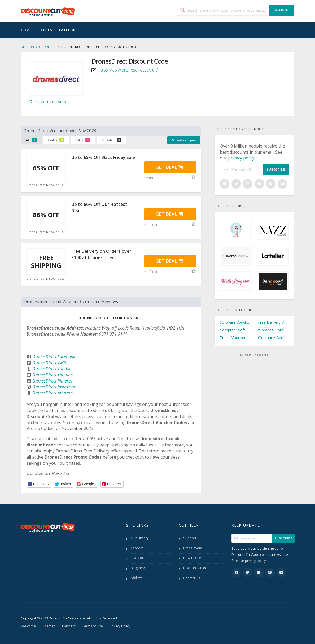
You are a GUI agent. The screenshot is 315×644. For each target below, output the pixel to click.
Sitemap (49, 626)
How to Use (192, 558)
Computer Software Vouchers (235, 330)
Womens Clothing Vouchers (273, 330)
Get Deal (170, 167)
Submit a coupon (184, 140)
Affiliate (137, 578)
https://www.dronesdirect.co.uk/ (128, 70)
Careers (137, 548)
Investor (137, 558)
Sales (83, 140)
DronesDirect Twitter (51, 363)
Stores (45, 30)
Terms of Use (93, 626)
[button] (39, 484)
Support (190, 538)
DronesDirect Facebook (54, 357)
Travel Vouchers (234, 338)
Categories (70, 30)
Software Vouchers (235, 322)
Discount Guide (195, 568)
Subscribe (276, 169)
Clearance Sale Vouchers (273, 338)
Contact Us (192, 578)
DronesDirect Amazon (52, 393)
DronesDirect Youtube (52, 375)
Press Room (193, 548)
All (31, 140)
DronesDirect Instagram (54, 387)
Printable (112, 140)
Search (281, 10)
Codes (56, 140)
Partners (69, 626)
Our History (140, 538)
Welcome (28, 626)
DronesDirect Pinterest (53, 381)
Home (26, 30)
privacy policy (241, 158)
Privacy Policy (120, 626)
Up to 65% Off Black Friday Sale (103, 157)
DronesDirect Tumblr (52, 369)
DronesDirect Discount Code (46, 185)
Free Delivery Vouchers (273, 322)
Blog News (139, 568)
